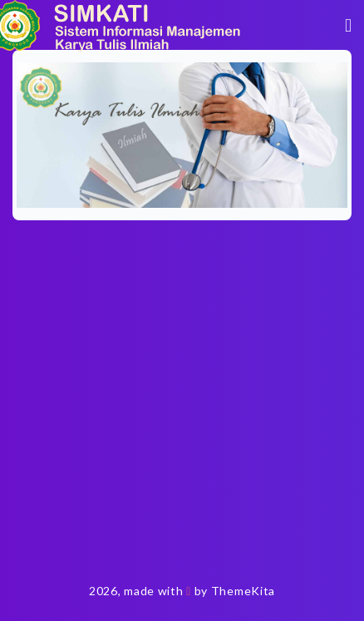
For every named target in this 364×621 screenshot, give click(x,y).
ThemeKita (243, 591)
